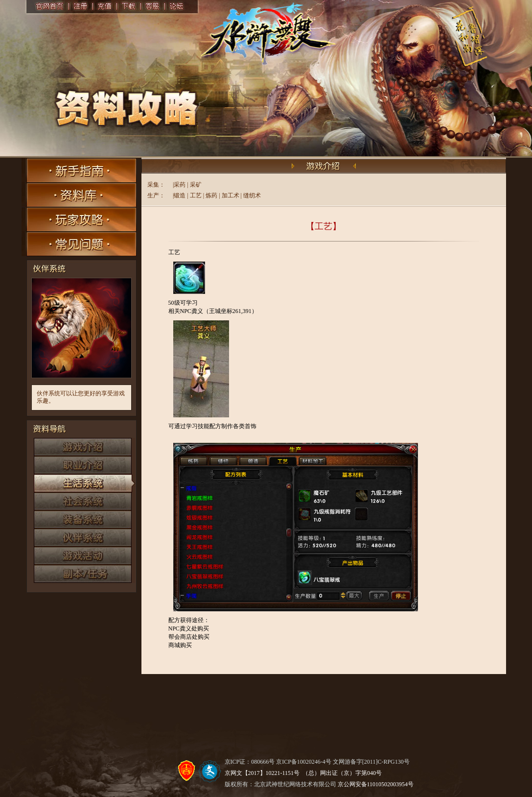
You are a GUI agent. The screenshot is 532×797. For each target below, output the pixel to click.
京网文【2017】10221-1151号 (262, 773)
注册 (80, 7)
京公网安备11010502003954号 (376, 784)
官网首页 (49, 7)
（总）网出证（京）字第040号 (342, 773)
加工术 (231, 195)
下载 (129, 7)
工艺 (196, 195)
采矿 (196, 185)
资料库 (79, 195)
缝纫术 (252, 195)
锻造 (180, 195)
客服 (153, 7)
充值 (104, 7)
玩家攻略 (79, 219)
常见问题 (79, 244)
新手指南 (79, 170)
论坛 (178, 7)
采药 (180, 185)
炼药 (211, 195)
